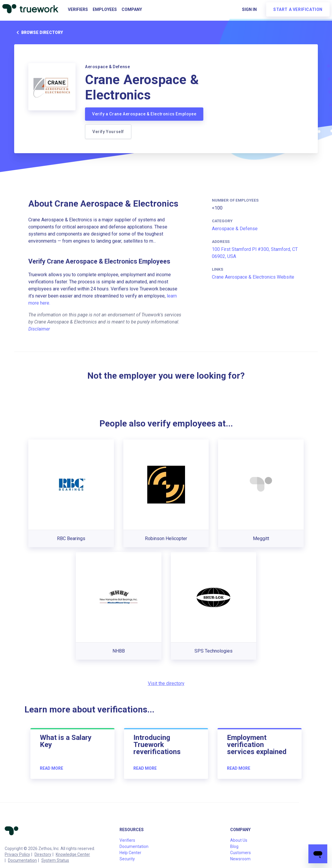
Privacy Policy (17, 854)
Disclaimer (39, 329)
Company (132, 9)
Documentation (22, 860)
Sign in (249, 9)
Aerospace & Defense (235, 229)
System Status (55, 860)
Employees (105, 9)
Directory (43, 854)
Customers (241, 853)
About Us (239, 840)
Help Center (130, 853)
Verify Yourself (108, 132)
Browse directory (39, 32)
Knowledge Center (73, 854)
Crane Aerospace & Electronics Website (253, 277)
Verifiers (78, 9)
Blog (234, 846)
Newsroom (240, 859)
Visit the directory (166, 683)
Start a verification (298, 9)
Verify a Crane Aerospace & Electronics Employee (144, 114)
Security (127, 859)
